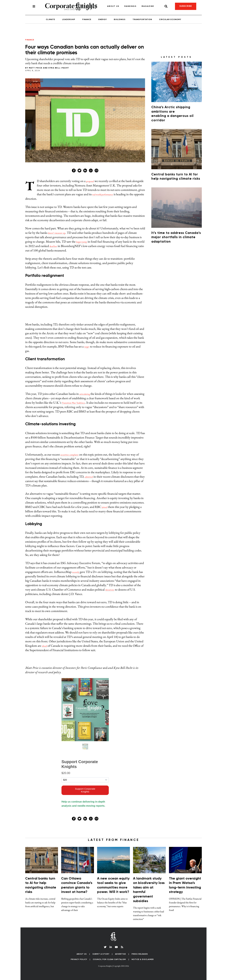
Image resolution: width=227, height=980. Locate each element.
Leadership (69, 20)
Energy (103, 20)
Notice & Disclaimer (143, 959)
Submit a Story (101, 954)
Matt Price (36, 68)
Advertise (120, 954)
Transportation (142, 20)
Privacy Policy (79, 959)
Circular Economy (170, 20)
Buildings (120, 20)
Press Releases (140, 954)
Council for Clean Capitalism (109, 959)
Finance (87, 20)
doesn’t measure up (60, 233)
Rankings (130, 6)
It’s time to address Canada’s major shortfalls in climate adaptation (176, 237)
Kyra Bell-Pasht (59, 68)
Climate (50, 20)
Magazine (148, 6)
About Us (113, 6)
